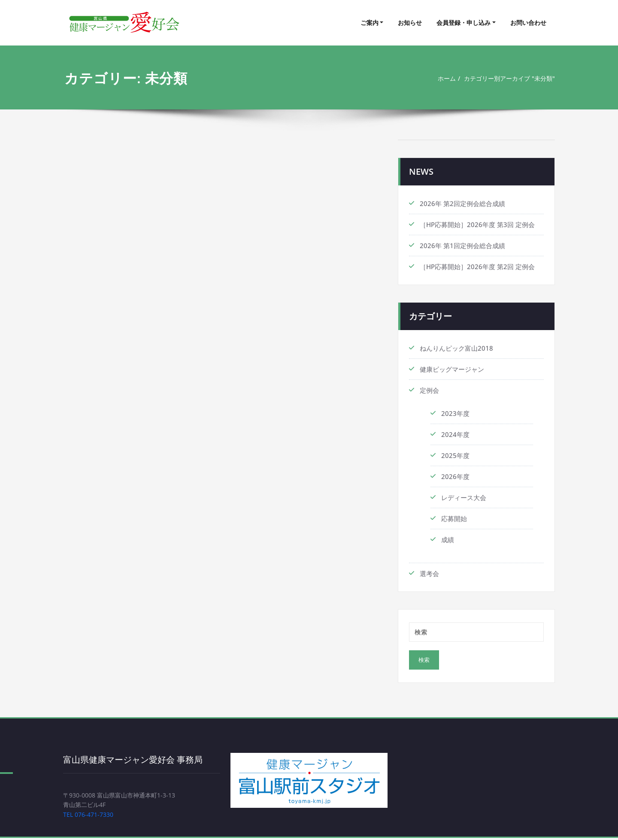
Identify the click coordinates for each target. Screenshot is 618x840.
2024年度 (455, 434)
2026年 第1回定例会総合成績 (462, 246)
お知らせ (410, 23)
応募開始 (454, 519)
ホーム (440, 79)
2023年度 (455, 413)
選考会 (429, 573)
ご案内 (370, 23)
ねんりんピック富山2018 (456, 348)
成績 (448, 540)
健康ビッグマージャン (452, 369)
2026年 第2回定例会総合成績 (462, 203)
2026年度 (455, 476)
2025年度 (455, 455)
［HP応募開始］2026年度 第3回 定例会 (477, 224)
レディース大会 (464, 497)
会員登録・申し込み (463, 23)
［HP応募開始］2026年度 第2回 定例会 (477, 267)
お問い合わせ (528, 23)
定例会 (429, 390)
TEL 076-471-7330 (91, 816)
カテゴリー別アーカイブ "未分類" (506, 79)
